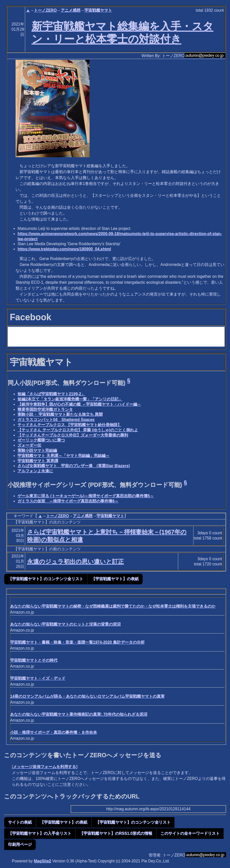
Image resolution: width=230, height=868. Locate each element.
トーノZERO (45, 10)
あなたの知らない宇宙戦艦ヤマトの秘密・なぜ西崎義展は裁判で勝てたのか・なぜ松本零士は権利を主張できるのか (113, 606)
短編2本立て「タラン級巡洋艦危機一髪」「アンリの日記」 (70, 399)
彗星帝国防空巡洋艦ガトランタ (45, 409)
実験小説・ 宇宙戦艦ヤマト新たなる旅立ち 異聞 (60, 414)
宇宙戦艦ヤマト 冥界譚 (38, 461)
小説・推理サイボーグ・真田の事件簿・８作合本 (54, 732)
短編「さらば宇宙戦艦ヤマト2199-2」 (51, 394)
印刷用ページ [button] (20, 844)
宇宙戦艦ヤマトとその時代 (34, 660)
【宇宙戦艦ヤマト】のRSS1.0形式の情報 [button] (116, 833)
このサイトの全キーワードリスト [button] (190, 833)
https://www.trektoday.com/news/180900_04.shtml (64, 249)
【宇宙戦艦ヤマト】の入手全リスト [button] (40, 833)
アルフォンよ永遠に (35, 471)
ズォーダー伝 (29, 445)
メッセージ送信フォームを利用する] (45, 767)
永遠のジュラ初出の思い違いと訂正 (76, 562)
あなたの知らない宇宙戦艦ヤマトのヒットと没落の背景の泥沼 (65, 624)
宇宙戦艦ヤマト (98, 10)
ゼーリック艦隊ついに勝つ (41, 440)
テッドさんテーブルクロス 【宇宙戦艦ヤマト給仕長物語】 (69, 425)
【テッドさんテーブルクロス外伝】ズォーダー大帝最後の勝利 (73, 435)
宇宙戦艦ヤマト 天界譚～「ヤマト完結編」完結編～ (63, 456)
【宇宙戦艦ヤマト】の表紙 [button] (115, 579)
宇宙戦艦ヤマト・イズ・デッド (38, 678)
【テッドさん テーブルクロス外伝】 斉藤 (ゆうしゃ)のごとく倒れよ (78, 430)
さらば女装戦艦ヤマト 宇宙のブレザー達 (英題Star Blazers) (74, 466)
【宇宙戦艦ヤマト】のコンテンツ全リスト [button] (46, 579)
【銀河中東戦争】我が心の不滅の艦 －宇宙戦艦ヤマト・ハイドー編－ (79, 404)
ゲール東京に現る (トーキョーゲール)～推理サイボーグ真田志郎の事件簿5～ (86, 496)
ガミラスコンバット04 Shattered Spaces (56, 420)
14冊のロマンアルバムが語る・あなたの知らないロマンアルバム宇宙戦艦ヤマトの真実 (87, 696)
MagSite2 (42, 861)
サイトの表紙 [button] (20, 822)
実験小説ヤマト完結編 (37, 450)
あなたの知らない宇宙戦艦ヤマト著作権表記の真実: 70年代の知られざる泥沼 (79, 714)
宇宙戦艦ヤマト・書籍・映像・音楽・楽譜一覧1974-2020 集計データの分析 (77, 642)
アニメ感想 (71, 10)
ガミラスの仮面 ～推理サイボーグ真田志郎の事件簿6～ (68, 501)
